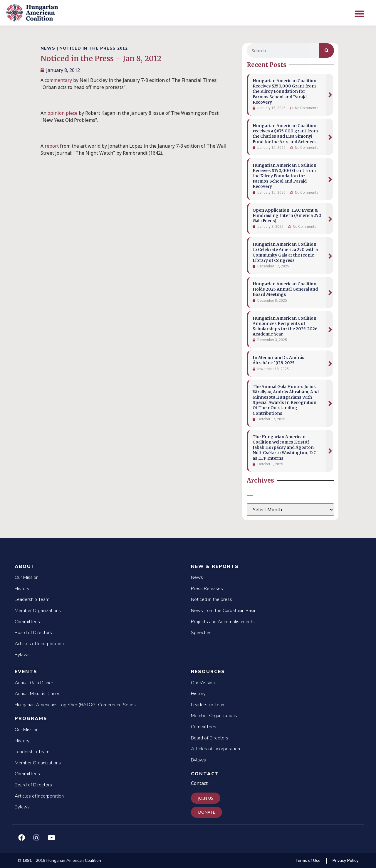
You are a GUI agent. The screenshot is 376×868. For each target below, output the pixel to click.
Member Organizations (38, 611)
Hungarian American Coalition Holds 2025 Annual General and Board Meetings (285, 289)
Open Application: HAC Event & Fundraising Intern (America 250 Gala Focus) (287, 215)
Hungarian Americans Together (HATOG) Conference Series (75, 705)
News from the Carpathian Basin (224, 611)
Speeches (201, 633)
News (197, 577)
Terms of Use (308, 861)
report (52, 146)
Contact (205, 774)
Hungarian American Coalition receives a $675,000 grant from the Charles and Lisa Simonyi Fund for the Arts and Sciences (285, 134)
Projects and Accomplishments (223, 622)
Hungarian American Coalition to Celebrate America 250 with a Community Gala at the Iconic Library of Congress (285, 252)
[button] (359, 14)
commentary (58, 80)
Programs (31, 719)
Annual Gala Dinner (34, 683)
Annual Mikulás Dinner (37, 694)
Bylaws (22, 655)
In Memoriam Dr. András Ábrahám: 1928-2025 (278, 360)
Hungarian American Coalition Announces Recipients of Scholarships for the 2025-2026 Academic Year (285, 326)
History (22, 589)
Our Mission (27, 577)
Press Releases (207, 589)
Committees (27, 622)
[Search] (327, 50)
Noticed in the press (211, 599)
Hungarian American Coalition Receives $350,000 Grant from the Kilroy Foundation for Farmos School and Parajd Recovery (284, 91)
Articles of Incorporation (39, 644)
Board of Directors (33, 633)
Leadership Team (32, 599)
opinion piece (63, 113)
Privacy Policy (345, 861)
